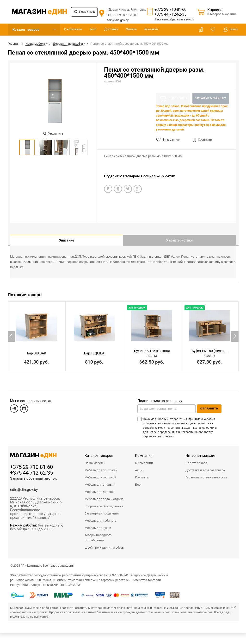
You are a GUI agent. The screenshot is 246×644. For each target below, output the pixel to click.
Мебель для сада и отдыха (104, 495)
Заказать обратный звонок (33, 475)
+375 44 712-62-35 (170, 14)
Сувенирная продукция (102, 510)
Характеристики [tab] (179, 240)
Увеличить (53, 134)
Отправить (209, 405)
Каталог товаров (26, 30)
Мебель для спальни (100, 481)
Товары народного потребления (98, 534)
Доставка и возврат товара (205, 467)
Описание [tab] (66, 240)
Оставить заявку (211, 98)
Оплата (131, 29)
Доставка (111, 29)
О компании (73, 29)
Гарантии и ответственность (206, 474)
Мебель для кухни (98, 524)
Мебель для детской (100, 488)
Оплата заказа (196, 459)
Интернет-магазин (201, 452)
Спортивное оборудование (104, 503)
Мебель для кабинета (101, 517)
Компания (144, 452)
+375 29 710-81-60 (170, 9)
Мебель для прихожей (101, 467)
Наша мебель (95, 459)
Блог (93, 29)
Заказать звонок (174, 19)
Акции (140, 467)
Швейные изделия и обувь (104, 544)
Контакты (151, 29)
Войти (231, 29)
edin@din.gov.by (118, 20)
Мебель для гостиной (100, 474)
